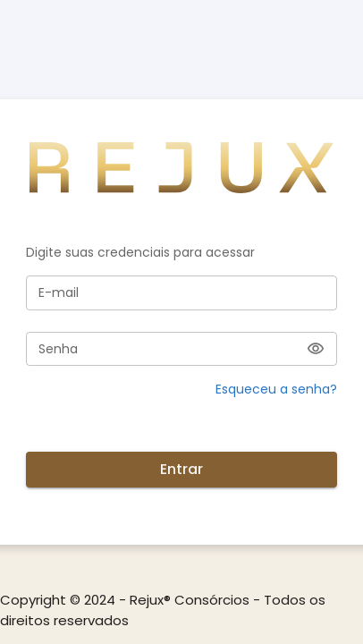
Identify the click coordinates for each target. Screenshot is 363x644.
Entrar (181, 470)
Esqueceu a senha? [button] (276, 389)
